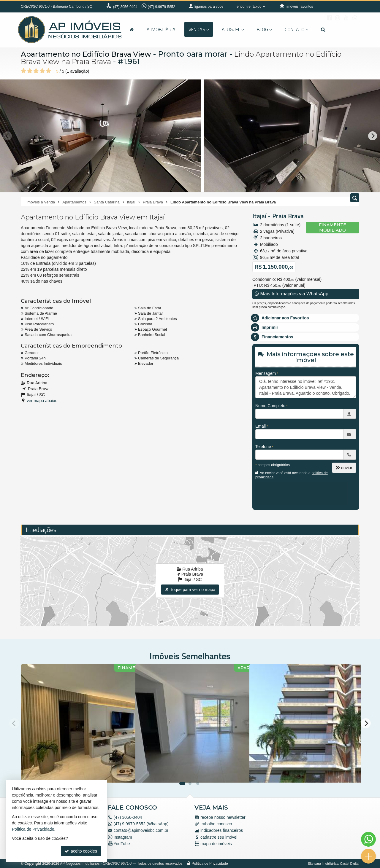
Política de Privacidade (210, 864)
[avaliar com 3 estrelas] (36, 71)
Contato (296, 29)
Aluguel (233, 29)
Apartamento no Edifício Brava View (89, 54)
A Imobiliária (161, 29)
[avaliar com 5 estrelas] (49, 71)
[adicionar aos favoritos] (124, 773)
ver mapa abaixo (42, 401)
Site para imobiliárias (323, 864)
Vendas (199, 29)
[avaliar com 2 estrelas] (30, 71)
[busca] (323, 29)
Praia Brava (288, 216)
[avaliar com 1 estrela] (24, 71)
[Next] (373, 136)
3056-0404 (125, 7)
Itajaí (259, 216)
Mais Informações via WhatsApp (292, 294)
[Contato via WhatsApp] (368, 839)
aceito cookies (81, 851)
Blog (264, 29)
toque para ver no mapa (190, 590)
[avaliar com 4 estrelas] (42, 71)
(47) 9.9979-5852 (161, 7)
